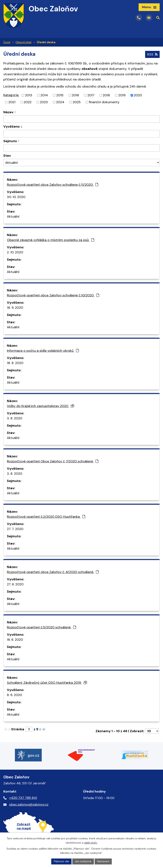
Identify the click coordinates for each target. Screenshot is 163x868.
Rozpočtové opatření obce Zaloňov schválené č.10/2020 (53, 295)
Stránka (18, 729)
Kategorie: (11, 95)
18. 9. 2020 (15, 308)
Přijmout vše (61, 861)
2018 (106, 95)
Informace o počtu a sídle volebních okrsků (43, 351)
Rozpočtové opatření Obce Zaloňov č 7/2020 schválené (53, 461)
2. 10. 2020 (15, 252)
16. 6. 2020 (15, 640)
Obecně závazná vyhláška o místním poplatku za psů (50, 240)
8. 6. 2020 (14, 695)
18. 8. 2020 (15, 363)
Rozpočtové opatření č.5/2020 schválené (41, 627)
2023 (44, 102)
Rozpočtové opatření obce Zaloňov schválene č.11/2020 (53, 185)
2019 (122, 95)
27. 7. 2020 (15, 529)
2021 (12, 102)
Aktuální (13, 216)
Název (8, 112)
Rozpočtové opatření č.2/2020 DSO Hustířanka (46, 517)
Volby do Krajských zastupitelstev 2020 (41, 406)
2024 (60, 102)
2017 (91, 95)
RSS (152, 54)
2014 (44, 95)
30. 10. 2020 (16, 197)
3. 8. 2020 (15, 418)
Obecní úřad (23, 42)
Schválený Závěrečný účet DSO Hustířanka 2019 (47, 683)
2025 (77, 102)
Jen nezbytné (83, 861)
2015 (60, 95)
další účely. (91, 843)
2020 (138, 95)
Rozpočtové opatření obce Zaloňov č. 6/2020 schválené (53, 572)
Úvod (7, 42)
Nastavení (103, 861)
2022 (28, 102)
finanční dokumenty (104, 102)
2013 (29, 95)
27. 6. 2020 (15, 584)
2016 (75, 95)
